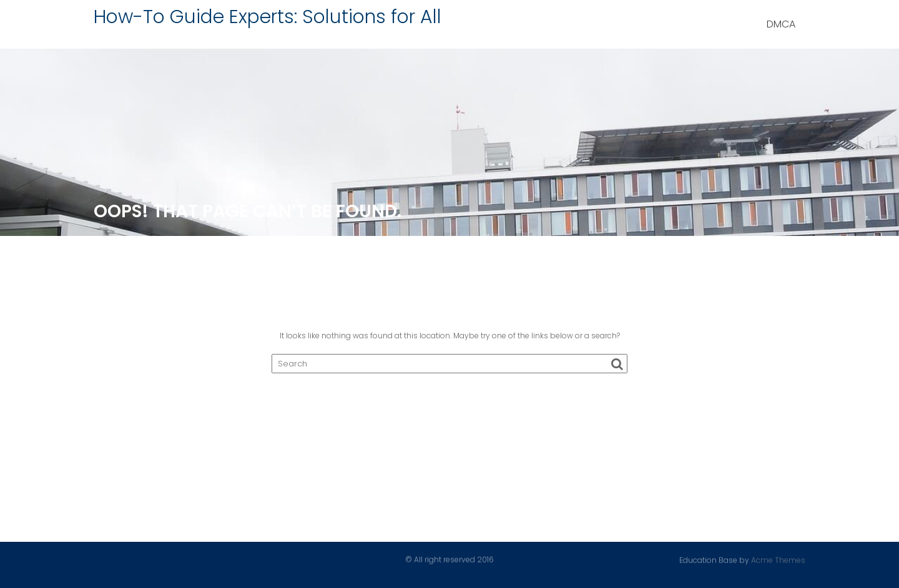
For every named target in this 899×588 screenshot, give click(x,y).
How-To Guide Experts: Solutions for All (268, 17)
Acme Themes (778, 560)
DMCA (781, 24)
